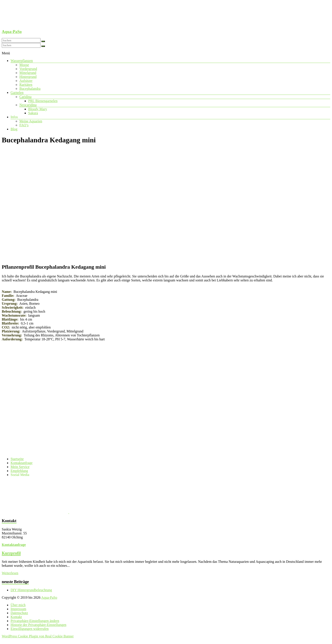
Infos (14, 117)
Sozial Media (20, 475)
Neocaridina (28, 105)
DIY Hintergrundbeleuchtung (31, 590)
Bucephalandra (30, 89)
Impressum (18, 609)
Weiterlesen (10, 573)
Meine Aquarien (31, 121)
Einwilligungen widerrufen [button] (30, 629)
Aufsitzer (26, 81)
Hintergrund (28, 77)
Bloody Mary (38, 109)
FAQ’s (24, 125)
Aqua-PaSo (12, 32)
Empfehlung (19, 471)
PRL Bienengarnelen (43, 101)
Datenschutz (19, 613)
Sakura (33, 113)
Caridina (25, 97)
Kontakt (16, 617)
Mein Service (20, 467)
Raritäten (26, 85)
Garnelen (17, 93)
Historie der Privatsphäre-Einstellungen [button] (38, 625)
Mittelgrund (28, 73)
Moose (24, 65)
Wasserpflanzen (22, 61)
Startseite (17, 459)
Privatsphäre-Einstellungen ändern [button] (35, 621)
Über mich (18, 605)
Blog (14, 129)
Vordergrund (28, 69)
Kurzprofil (11, 553)
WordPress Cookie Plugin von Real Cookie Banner (38, 636)
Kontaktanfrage (22, 463)
